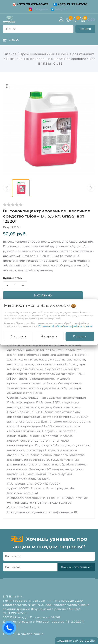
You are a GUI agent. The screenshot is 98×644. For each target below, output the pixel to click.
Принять (80, 336)
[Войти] (61, 20)
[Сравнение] (68, 20)
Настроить (49, 336)
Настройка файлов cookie (23, 634)
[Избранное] (75, 20)
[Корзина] (83, 20)
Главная (10, 54)
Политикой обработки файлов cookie (65, 326)
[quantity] (15, 285)
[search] (85, 29)
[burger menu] (11, 40)
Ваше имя (13, 556)
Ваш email (13, 567)
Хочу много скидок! (76, 567)
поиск (11, 29)
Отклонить (18, 336)
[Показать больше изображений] (7, 86)
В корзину (43, 295)
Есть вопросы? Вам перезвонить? (10, 629)
